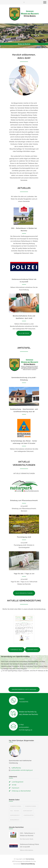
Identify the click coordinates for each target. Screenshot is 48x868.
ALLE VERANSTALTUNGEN (24, 593)
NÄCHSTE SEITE (33, 650)
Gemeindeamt (28, 811)
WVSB (14, 785)
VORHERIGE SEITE (16, 650)
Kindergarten (29, 815)
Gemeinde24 (30, 859)
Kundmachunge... (16, 806)
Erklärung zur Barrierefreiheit (21, 791)
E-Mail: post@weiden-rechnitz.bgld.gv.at (25, 727)
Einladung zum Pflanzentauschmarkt (24, 500)
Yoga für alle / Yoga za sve (24, 574)
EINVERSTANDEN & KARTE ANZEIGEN (24, 689)
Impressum (16, 788)
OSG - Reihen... (15, 811)
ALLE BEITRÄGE (24, 333)
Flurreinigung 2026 (24, 537)
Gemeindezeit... (15, 815)
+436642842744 (16, 768)
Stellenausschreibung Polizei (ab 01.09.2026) (29, 845)
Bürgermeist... (15, 820)
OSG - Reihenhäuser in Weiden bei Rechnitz (27, 834)
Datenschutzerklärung (28, 864)
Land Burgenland (18, 782)
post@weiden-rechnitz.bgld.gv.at (22, 770)
